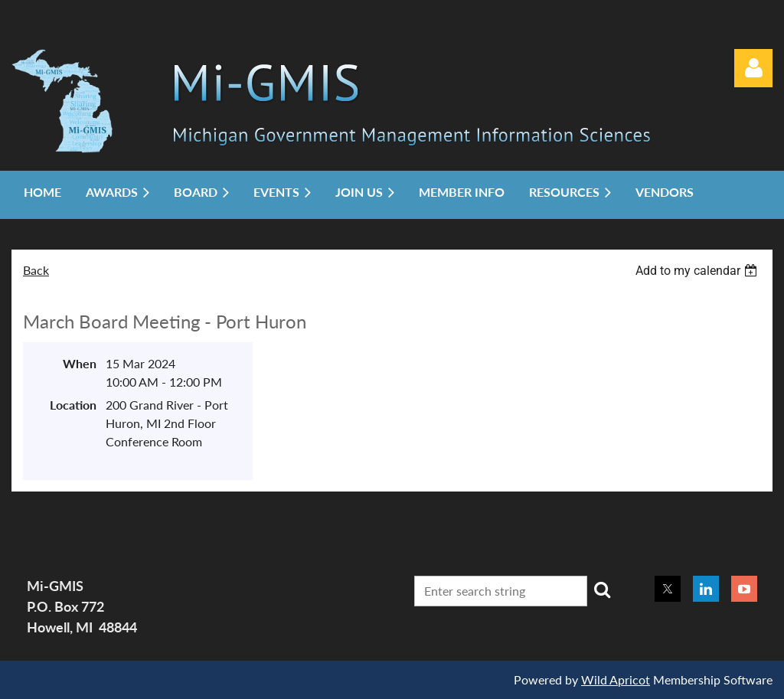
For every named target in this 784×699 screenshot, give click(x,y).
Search (602, 590)
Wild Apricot (616, 679)
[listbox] (698, 271)
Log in (753, 68)
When (80, 363)
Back (36, 270)
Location (73, 405)
